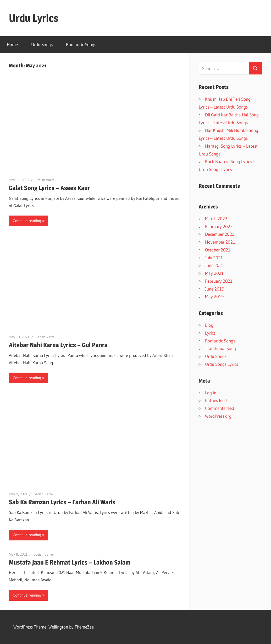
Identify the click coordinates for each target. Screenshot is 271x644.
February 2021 (219, 281)
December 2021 (220, 234)
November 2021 (220, 242)
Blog (209, 325)
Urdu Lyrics (34, 18)
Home (12, 44)
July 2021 (214, 258)
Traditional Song (220, 348)
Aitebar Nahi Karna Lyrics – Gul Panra (58, 345)
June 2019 (215, 289)
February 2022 (219, 226)
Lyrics (210, 333)
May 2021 (214, 273)
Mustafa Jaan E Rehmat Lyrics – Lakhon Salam (70, 562)
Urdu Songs (42, 44)
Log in (211, 393)
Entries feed (216, 400)
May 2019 (214, 296)
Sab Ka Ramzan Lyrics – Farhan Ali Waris (62, 502)
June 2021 (215, 265)
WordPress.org (218, 416)
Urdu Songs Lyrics (222, 364)
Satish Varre (45, 180)
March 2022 (216, 219)
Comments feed (220, 408)
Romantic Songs (81, 44)
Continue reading (27, 221)
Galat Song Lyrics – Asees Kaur (49, 188)
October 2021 (218, 250)
